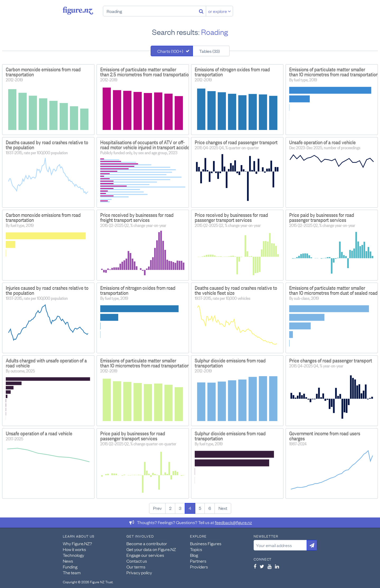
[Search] (201, 11)
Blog (194, 555)
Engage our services (145, 555)
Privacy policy (139, 572)
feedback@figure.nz (233, 522)
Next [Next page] (223, 508)
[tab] (172, 51)
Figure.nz (78, 11)
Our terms (136, 567)
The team (72, 572)
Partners (198, 561)
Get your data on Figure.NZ (151, 549)
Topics (196, 549)
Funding (70, 567)
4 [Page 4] (190, 508)
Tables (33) (210, 51)
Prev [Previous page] (157, 508)
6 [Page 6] (210, 508)
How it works (74, 549)
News (68, 561)
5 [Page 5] (200, 508)
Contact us (137, 561)
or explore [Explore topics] (220, 11)
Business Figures (206, 543)
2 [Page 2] (170, 508)
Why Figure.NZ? (77, 543)
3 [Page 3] (180, 508)
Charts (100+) (170, 51)
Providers (199, 567)
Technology (73, 555)
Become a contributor (147, 543)
